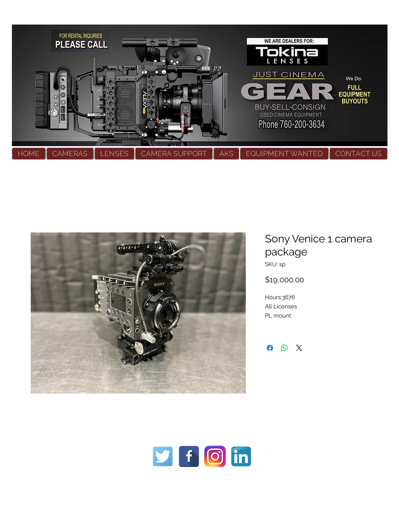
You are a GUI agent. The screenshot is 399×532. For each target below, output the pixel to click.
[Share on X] (299, 348)
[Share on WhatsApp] (285, 348)
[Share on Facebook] (270, 348)
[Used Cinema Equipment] (163, 456)
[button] (70, 154)
